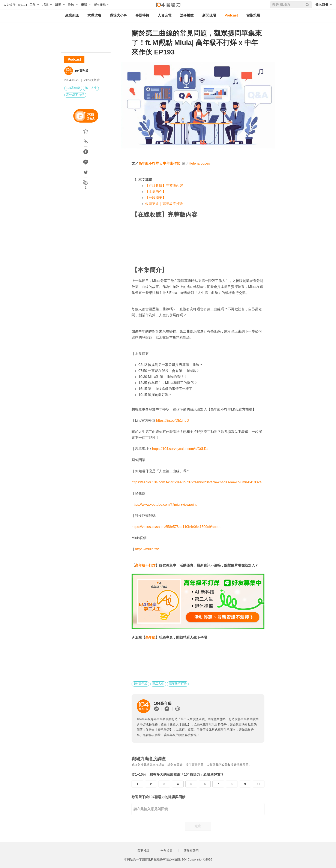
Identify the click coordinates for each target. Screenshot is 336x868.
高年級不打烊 (75, 95)
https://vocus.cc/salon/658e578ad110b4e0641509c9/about (176, 527)
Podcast (231, 15)
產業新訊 (72, 15)
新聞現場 (209, 15)
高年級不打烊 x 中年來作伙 (159, 163)
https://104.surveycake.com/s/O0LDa (180, 449)
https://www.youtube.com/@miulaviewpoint (164, 504)
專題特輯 (142, 15)
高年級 (150, 637)
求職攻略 (94, 15)
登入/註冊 (322, 4)
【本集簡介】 (156, 192)
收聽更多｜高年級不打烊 (164, 204)
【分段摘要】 (156, 198)
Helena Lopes (199, 163)
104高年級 (82, 71)
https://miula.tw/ (147, 549)
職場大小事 (118, 15)
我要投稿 (143, 851)
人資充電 (165, 15)
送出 (198, 826)
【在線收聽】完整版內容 (164, 186)
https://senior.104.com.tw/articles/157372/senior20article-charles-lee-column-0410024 (197, 482)
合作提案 (166, 851)
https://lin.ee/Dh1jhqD (173, 421)
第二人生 (91, 88)
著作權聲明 (191, 851)
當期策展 (253, 15)
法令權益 (187, 15)
